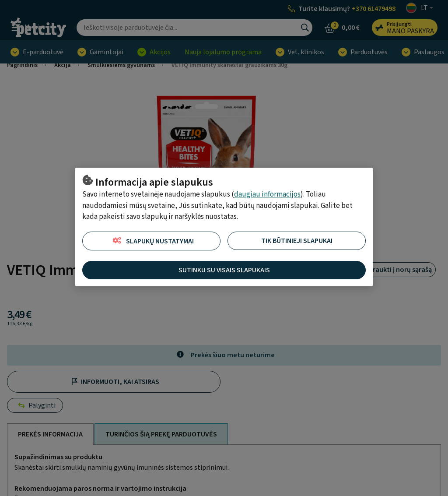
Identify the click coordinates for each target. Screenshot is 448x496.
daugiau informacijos (267, 194)
